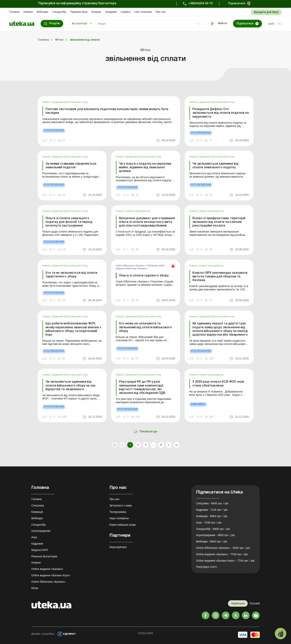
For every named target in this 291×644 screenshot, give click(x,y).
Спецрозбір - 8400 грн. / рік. (213, 529)
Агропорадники (41, 531)
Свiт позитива (143, 12)
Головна (14, 12)
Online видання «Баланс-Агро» (51, 575)
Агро (34, 537)
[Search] (149, 24)
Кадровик (37, 544)
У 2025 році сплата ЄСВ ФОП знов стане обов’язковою (218, 384)
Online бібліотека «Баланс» (131, 266)
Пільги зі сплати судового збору (144, 276)
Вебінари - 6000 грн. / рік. (212, 541)
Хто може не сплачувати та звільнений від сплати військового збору (145, 327)
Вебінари (42, 12)
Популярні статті (206, 567)
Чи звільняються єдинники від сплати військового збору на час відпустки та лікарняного (70, 386)
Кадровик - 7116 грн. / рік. (212, 510)
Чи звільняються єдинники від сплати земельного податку (215, 166)
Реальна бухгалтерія (44, 556)
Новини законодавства (138, 211)
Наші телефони (119, 518)
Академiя (111, 12)
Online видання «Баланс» (47, 569)
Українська (238, 603)
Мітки (35, 588)
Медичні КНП (40, 550)
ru (280, 24)
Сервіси (126, 12)
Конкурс (96, 12)
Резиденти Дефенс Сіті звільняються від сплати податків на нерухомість (221, 113)
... (153, 445)
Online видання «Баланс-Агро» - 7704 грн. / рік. (226, 561)
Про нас (161, 12)
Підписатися (237, 4)
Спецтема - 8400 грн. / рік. (212, 503)
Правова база (79, 12)
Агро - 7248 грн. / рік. (209, 523)
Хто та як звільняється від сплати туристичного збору (71, 275)
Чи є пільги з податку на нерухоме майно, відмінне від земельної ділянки (145, 168)
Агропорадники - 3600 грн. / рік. (216, 535)
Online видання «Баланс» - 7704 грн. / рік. (222, 554)
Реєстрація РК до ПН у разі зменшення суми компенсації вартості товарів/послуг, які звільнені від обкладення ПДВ (142, 387)
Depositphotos (118, 547)
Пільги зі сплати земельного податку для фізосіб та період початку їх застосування (69, 222)
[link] (109, 121)
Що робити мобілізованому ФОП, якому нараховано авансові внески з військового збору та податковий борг (73, 329)
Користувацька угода (123, 525)
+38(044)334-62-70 (200, 4)
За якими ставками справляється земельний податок (71, 166)
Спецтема (38, 505)
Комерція (37, 512)
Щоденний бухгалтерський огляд (70, 102)
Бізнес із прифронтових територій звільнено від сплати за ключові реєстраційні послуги (219, 222)
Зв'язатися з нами (121, 505)
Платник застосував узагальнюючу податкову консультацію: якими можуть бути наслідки (107, 111)
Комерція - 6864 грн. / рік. (212, 516)
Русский (255, 603)
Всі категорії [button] (80, 23)
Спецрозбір (59, 12)
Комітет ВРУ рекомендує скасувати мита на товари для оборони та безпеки (220, 277)
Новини (28, 12)
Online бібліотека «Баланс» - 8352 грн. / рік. (223, 548)
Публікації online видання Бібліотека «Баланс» (140, 267)
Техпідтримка (118, 512)
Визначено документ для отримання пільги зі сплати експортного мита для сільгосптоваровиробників (147, 222)
